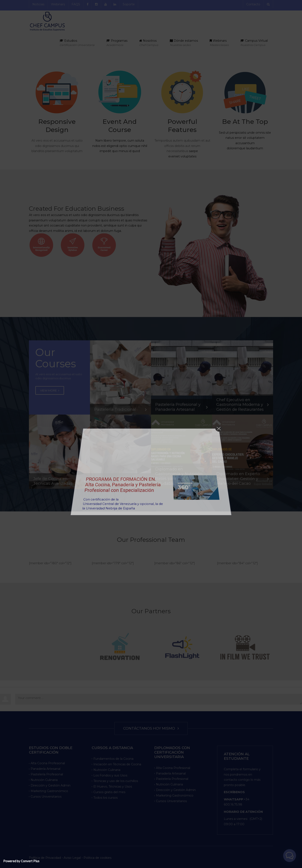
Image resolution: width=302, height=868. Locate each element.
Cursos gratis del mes (109, 792)
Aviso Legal (72, 858)
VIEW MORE (50, 398)
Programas (117, 43)
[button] (291, 859)
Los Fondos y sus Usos (110, 775)
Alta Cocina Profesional (48, 763)
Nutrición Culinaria (44, 780)
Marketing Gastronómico (49, 791)
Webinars (58, 4)
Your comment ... (159, 699)
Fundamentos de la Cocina (113, 759)
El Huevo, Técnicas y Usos (113, 786)
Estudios (77, 43)
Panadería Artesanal (46, 769)
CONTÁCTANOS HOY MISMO (151, 728)
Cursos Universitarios (46, 797)
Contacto (253, 4)
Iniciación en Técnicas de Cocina (117, 764)
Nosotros (149, 43)
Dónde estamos (184, 43)
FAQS (76, 4)
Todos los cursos (105, 797)
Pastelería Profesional (47, 774)
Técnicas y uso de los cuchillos (116, 781)
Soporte (129, 4)
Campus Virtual (254, 43)
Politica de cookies (97, 858)
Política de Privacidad (45, 858)
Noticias (38, 4)
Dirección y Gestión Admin (51, 785)
